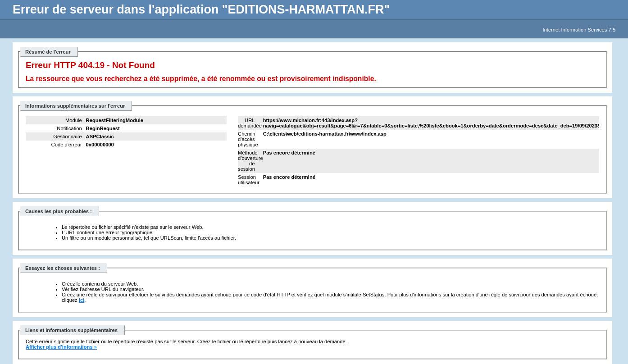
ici (82, 300)
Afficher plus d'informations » (61, 347)
